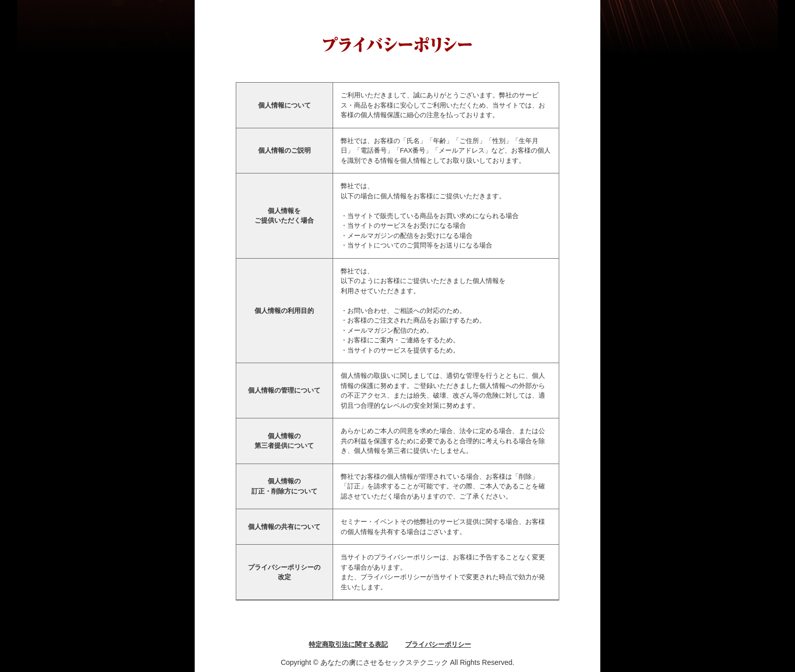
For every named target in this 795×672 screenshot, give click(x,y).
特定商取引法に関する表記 (348, 644)
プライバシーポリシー (438, 644)
